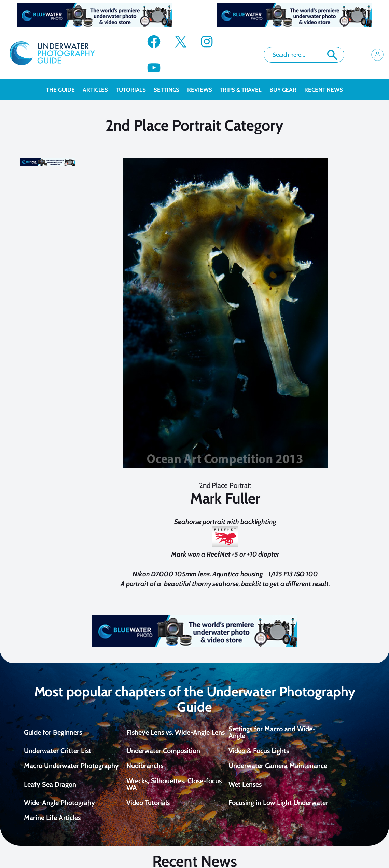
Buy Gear (287, 90)
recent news (324, 90)
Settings (170, 90)
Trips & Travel (245, 90)
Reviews (203, 90)
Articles (99, 90)
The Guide (64, 90)
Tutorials (135, 90)
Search (332, 55)
